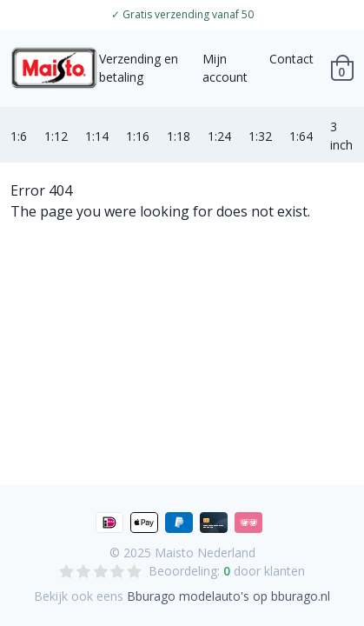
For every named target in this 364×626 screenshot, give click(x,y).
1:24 (219, 136)
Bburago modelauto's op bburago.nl (228, 596)
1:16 (138, 136)
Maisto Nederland (205, 553)
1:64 (301, 136)
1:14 (97, 136)
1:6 (19, 136)
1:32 (260, 136)
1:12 (56, 136)
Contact (291, 59)
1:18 (179, 136)
